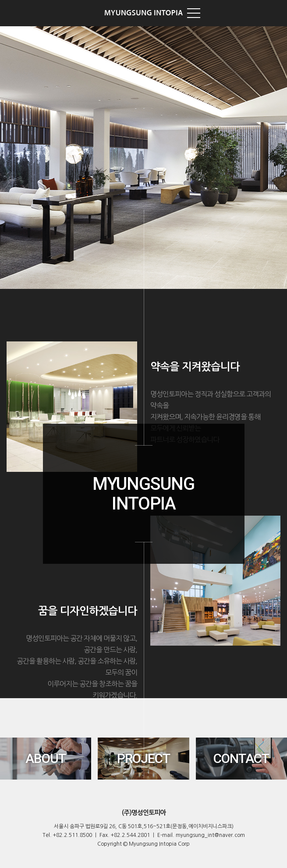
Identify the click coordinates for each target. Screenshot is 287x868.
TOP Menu (194, 13)
